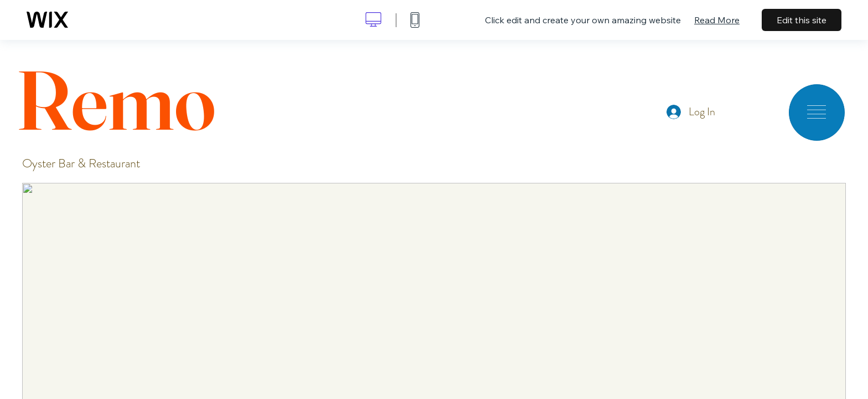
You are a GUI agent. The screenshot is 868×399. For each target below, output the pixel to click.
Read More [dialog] (717, 20)
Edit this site (802, 20)
